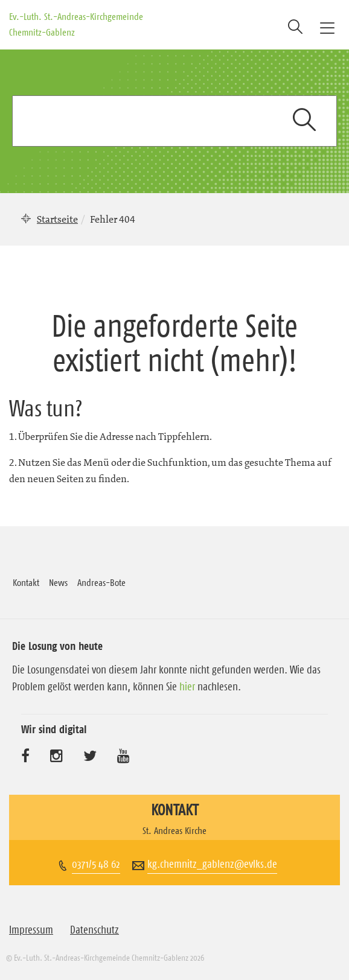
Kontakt (26, 582)
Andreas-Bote (101, 582)
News (58, 582)
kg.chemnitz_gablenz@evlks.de (212, 864)
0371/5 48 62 (96, 864)
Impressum (31, 930)
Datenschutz (94, 930)
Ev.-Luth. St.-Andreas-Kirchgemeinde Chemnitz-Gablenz (76, 24)
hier (187, 687)
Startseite (57, 219)
